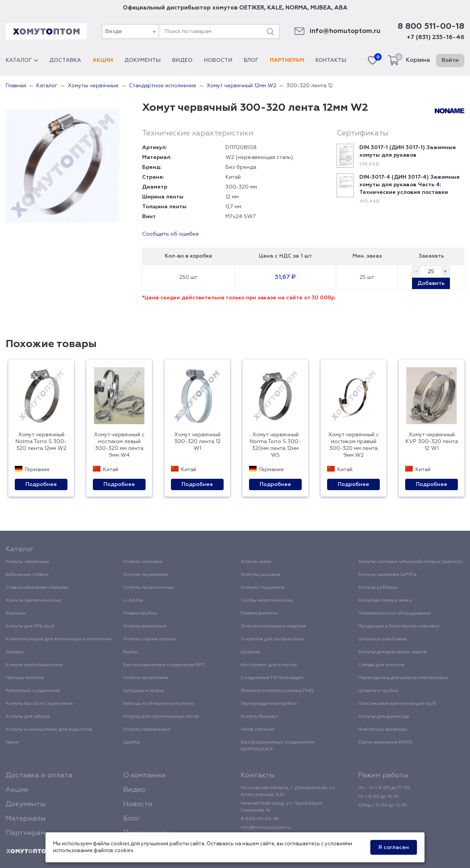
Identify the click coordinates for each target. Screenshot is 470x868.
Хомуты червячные (27, 562)
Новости (218, 60)
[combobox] (130, 31)
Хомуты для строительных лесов (161, 717)
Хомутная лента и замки (385, 601)
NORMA (296, 8)
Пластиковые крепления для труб (397, 704)
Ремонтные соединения (33, 691)
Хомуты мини (256, 562)
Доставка (65, 60)
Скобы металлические (267, 601)
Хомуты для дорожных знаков (392, 652)
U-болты (133, 601)
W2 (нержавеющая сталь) (259, 157)
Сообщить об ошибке (171, 234)
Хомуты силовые (143, 562)
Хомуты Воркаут (259, 717)
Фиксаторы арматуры (383, 730)
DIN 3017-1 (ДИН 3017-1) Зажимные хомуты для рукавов (408, 151)
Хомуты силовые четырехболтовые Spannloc (410, 562)
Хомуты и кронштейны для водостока (49, 730)
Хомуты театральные (147, 730)
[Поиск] (270, 31)
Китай (233, 177)
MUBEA (321, 8)
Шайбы (132, 742)
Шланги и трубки (378, 691)
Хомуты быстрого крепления (39, 704)
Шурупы (250, 652)
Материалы (26, 819)
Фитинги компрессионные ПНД (277, 691)
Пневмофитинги (259, 613)
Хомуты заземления (146, 678)
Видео (182, 60)
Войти (450, 60)
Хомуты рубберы (378, 588)
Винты (130, 652)
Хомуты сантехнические (33, 601)
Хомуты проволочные (148, 588)
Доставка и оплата (39, 775)
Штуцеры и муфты (144, 691)
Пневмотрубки (140, 613)
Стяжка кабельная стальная (37, 588)
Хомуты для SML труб (30, 626)
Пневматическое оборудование (395, 613)
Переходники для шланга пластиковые (403, 678)
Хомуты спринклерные (150, 639)
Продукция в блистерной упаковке (399, 626)
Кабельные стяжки (27, 575)
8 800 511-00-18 (431, 27)
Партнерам (287, 60)
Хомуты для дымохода (384, 717)
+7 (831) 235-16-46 (436, 38)
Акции (103, 60)
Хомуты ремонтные (145, 626)
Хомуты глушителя (262, 588)
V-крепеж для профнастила (272, 639)
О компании (144, 775)
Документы (143, 60)
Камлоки (16, 613)
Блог (251, 60)
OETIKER (252, 8)
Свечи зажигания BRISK (385, 742)
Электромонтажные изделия (273, 626)
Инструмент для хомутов (269, 665)
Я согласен (394, 848)
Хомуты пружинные (146, 575)
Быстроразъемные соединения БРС (164, 665)
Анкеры (15, 652)
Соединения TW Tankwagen (272, 678)
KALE (275, 8)
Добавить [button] (431, 283)
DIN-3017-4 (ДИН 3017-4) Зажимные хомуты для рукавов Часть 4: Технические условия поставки (410, 185)
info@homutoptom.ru (345, 31)
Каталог (22, 60)
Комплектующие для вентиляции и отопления (59, 639)
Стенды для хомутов (381, 665)
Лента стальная (258, 730)
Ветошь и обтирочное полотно (159, 704)
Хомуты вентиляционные (34, 665)
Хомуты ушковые (261, 575)
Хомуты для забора (28, 717)
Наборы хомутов (25, 678)
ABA (341, 8)
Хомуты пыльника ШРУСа (387, 575)
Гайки (12, 742)
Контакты (331, 60)
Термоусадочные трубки (269, 704)
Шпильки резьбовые (382, 639)
